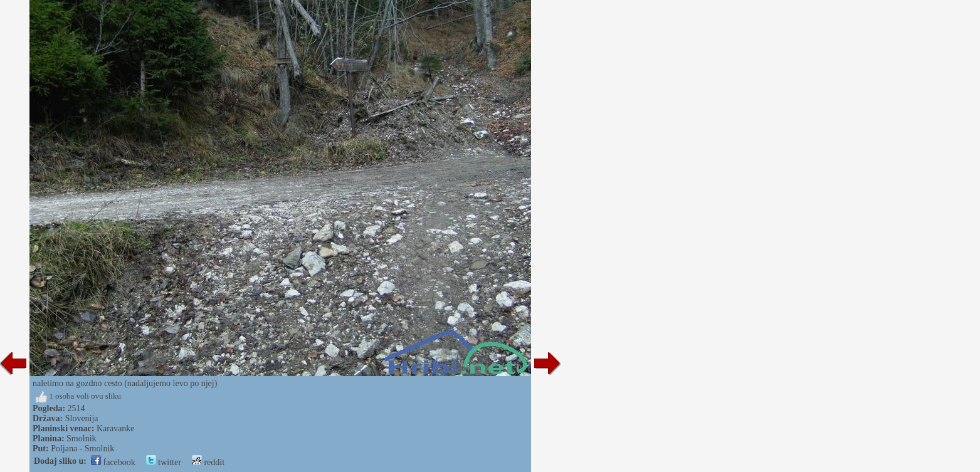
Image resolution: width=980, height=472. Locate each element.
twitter (164, 462)
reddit (208, 462)
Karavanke (116, 428)
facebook (113, 462)
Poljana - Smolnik (82, 448)
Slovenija (82, 418)
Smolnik (81, 438)
